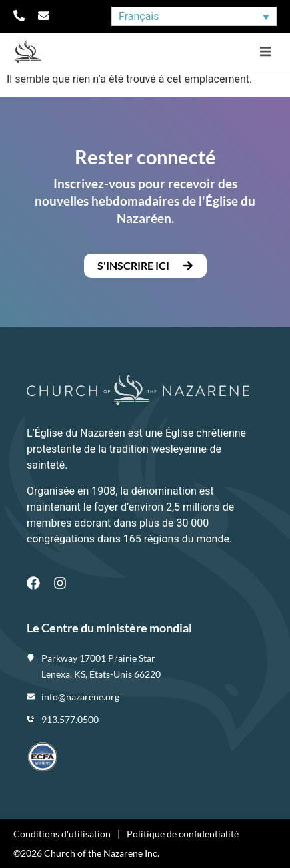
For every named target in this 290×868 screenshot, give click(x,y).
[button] (265, 52)
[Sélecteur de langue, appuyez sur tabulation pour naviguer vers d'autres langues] (194, 16)
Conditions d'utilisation (62, 834)
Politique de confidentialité (183, 834)
